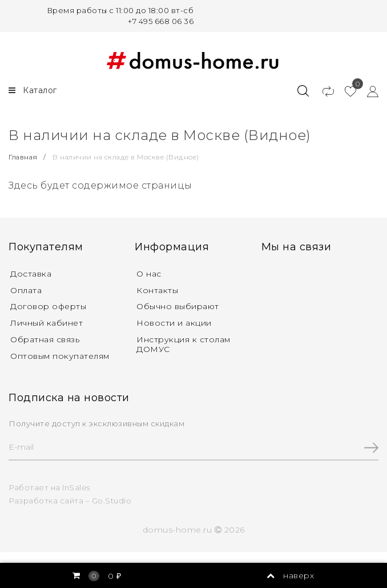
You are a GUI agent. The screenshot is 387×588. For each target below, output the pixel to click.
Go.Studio (112, 501)
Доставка (31, 274)
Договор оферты (48, 306)
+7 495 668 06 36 (161, 21)
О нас (149, 274)
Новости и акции (174, 323)
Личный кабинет (47, 323)
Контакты (157, 290)
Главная (24, 157)
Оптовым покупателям (60, 356)
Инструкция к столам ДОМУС (184, 344)
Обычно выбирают (178, 306)
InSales (76, 487)
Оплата (26, 290)
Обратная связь (45, 339)
